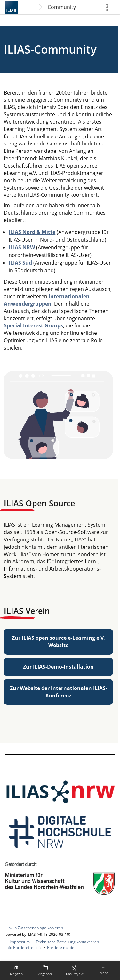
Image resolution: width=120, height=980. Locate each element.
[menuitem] (16, 970)
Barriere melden (62, 947)
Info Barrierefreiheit (23, 947)
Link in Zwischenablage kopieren (34, 928)
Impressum (20, 942)
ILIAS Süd (20, 263)
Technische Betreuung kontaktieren (67, 942)
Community (62, 7)
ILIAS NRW (22, 247)
